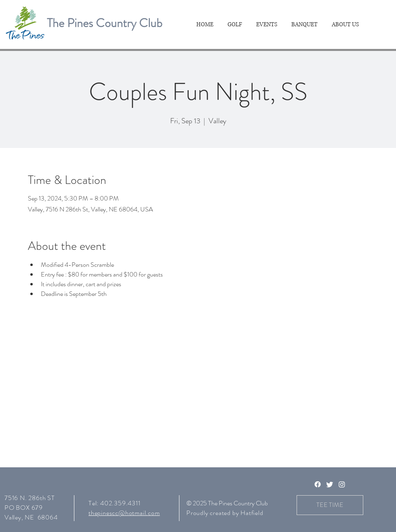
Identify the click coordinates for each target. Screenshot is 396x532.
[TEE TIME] (330, 505)
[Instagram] (342, 484)
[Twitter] (330, 484)
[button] (236, 25)
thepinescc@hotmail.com (124, 513)
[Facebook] (318, 484)
